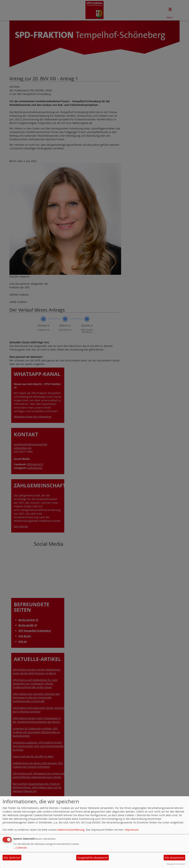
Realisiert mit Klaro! (176, 864)
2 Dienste (20, 848)
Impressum (132, 830)
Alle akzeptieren (174, 858)
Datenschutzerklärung (71, 830)
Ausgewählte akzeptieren (93, 858)
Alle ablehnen (12, 858)
